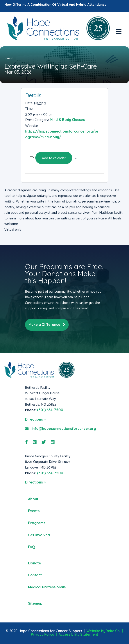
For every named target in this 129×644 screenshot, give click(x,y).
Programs (37, 523)
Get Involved (39, 535)
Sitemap (35, 603)
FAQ (31, 547)
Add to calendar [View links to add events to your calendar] (54, 158)
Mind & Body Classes (67, 120)
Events (34, 511)
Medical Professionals (47, 587)
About (33, 499)
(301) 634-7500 (50, 410)
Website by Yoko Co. (103, 631)
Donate (35, 563)
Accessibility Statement (78, 634)
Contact (35, 575)
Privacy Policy (43, 634)
